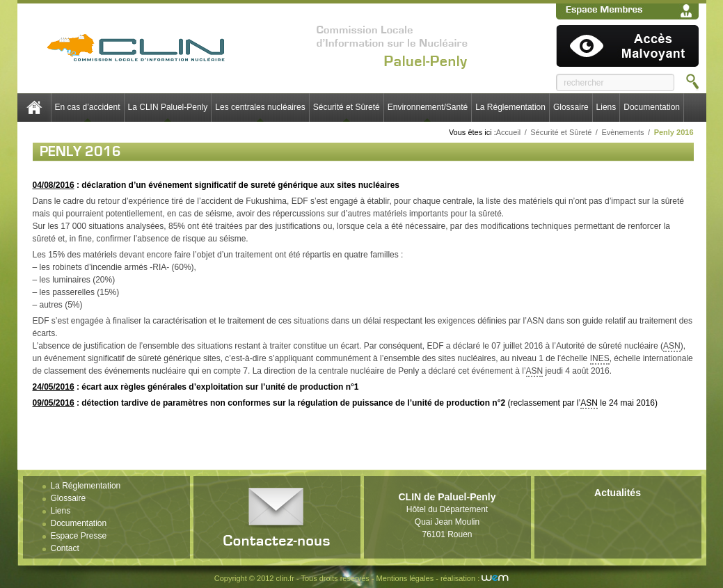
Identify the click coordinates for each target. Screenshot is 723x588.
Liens (606, 107)
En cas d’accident (88, 107)
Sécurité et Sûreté (347, 107)
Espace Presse (79, 536)
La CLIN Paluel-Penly (168, 107)
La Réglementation (510, 107)
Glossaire (571, 107)
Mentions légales (405, 578)
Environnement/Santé (428, 107)
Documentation (652, 107)
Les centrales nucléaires (260, 107)
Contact (65, 548)
